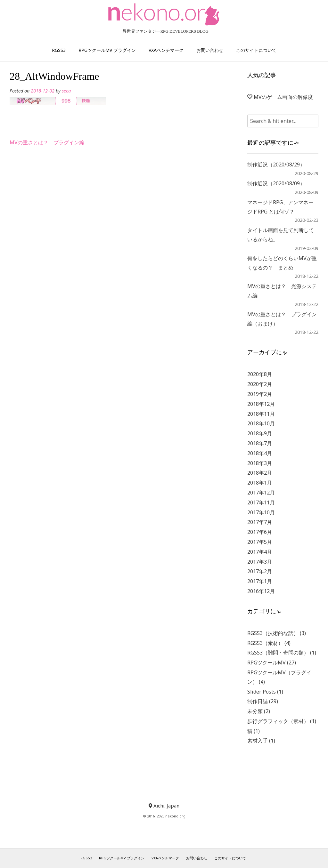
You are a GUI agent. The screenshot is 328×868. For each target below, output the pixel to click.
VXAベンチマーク (166, 50)
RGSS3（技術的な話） (273, 633)
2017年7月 (260, 522)
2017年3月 (260, 562)
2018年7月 (260, 443)
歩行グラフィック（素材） (278, 721)
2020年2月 (260, 384)
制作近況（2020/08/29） (276, 165)
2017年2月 (260, 571)
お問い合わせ (210, 50)
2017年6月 (260, 532)
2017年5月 (260, 542)
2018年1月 (260, 483)
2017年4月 (260, 552)
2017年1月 (260, 581)
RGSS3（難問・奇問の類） (278, 653)
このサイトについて (256, 50)
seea (66, 91)
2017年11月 (261, 502)
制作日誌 (258, 701)
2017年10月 (261, 512)
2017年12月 (261, 493)
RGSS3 (59, 50)
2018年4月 (260, 453)
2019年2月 (260, 394)
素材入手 (258, 741)
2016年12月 (261, 591)
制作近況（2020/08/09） (276, 183)
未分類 (255, 711)
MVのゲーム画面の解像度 (283, 97)
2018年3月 (260, 463)
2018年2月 (260, 473)
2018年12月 (261, 404)
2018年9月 (260, 433)
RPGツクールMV (266, 663)
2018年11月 (261, 414)
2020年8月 (260, 374)
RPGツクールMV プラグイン (107, 50)
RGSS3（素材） (265, 643)
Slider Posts (262, 692)
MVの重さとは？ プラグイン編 (47, 142)
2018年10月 (261, 423)
